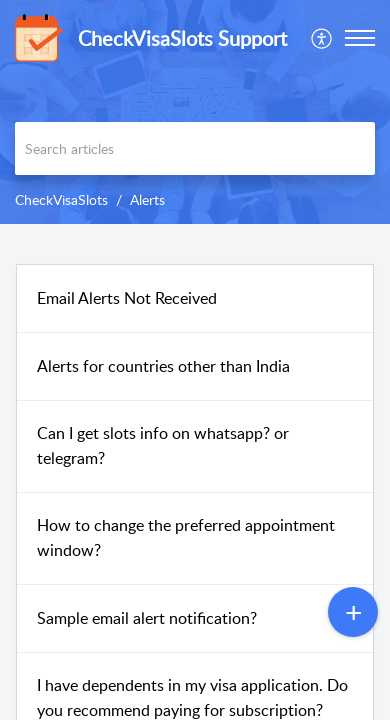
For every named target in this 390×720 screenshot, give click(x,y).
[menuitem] (322, 38)
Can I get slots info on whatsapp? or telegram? (163, 446)
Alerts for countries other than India (163, 366)
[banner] (195, 112)
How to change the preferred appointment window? (186, 538)
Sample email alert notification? (147, 618)
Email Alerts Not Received (127, 298)
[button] (322, 38)
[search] (195, 148)
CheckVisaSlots (61, 199)
